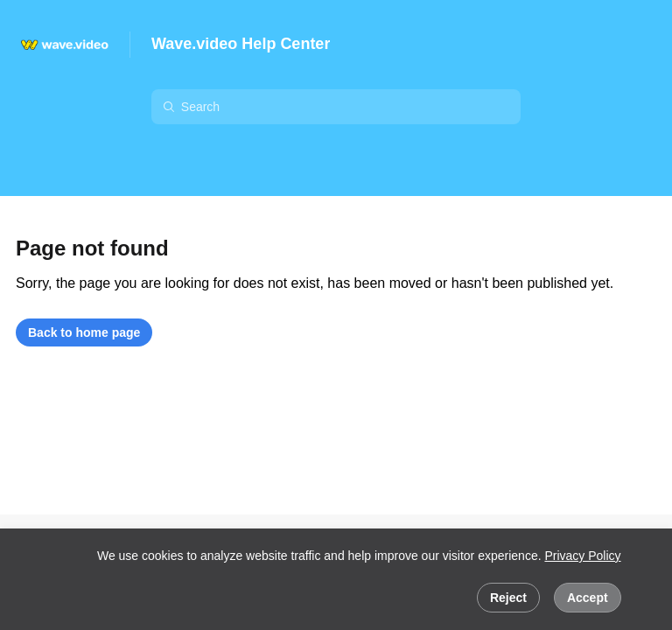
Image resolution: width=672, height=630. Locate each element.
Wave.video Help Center (241, 44)
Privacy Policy (582, 556)
